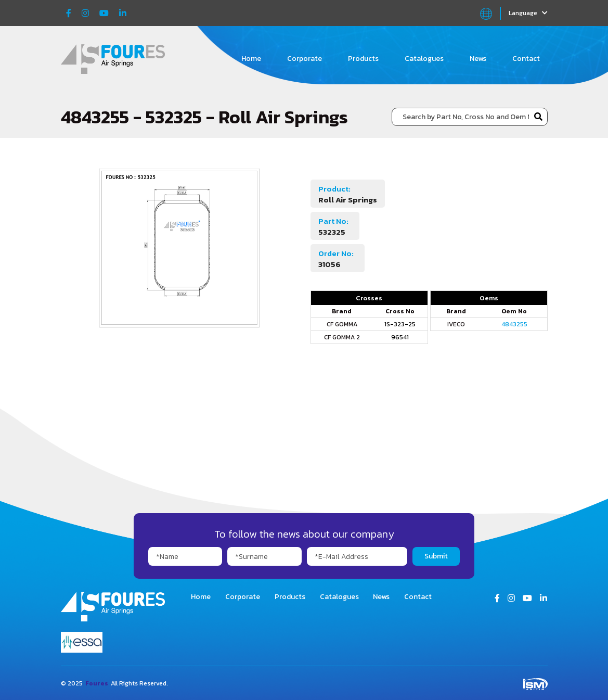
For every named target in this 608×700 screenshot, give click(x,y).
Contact (526, 59)
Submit (436, 556)
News (478, 59)
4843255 (514, 324)
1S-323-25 (400, 324)
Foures (97, 683)
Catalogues (424, 59)
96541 (400, 337)
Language (528, 13)
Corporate (305, 59)
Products (363, 59)
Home (251, 59)
